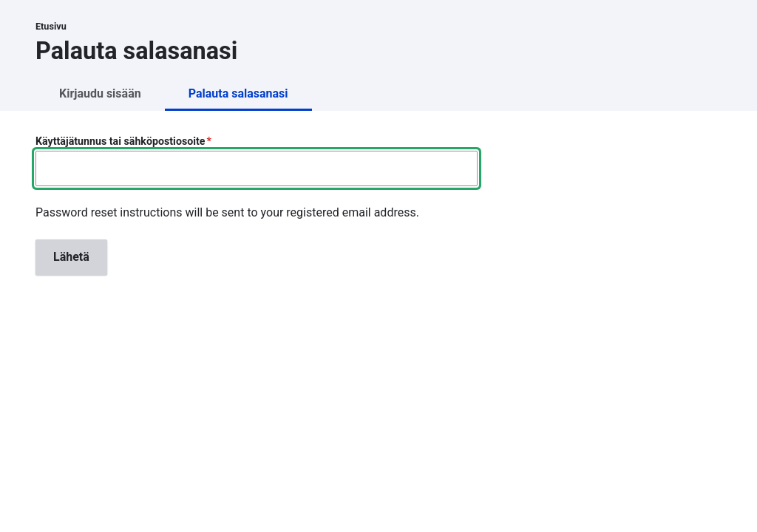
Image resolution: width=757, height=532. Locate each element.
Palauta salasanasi (238, 93)
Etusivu (51, 26)
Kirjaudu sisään (100, 93)
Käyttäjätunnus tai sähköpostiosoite (120, 141)
